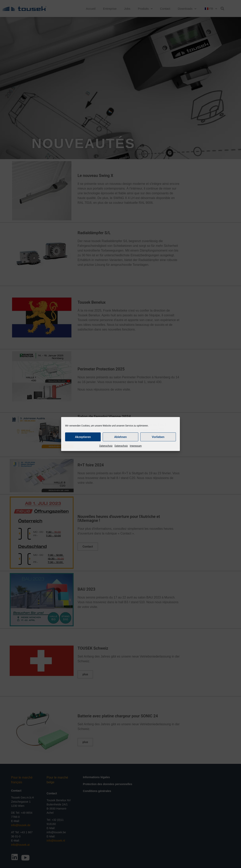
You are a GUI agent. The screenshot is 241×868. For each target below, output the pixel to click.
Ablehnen (120, 437)
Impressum (136, 446)
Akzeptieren (83, 437)
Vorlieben (158, 437)
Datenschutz (106, 446)
